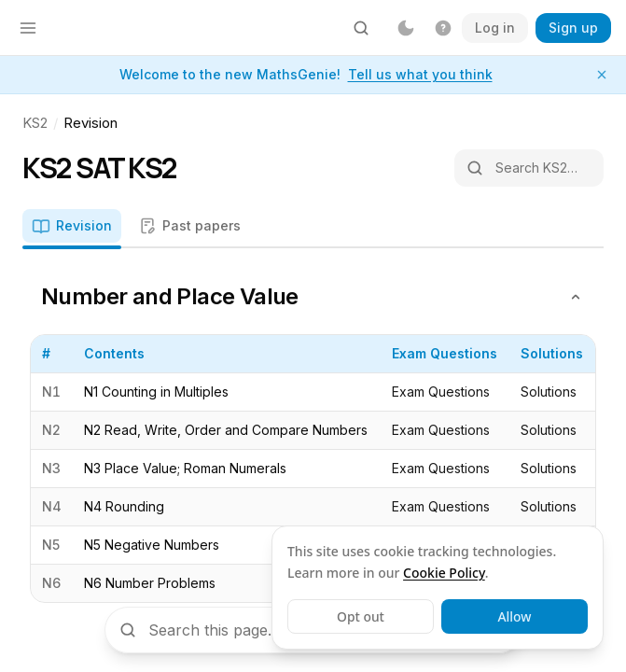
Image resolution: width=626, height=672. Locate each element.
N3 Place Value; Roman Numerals (185, 468)
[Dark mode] (406, 28)
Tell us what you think (420, 74)
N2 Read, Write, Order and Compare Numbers (226, 430)
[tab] (72, 228)
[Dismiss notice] (602, 75)
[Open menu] (28, 28)
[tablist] (313, 229)
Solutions (549, 392)
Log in (495, 28)
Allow (514, 616)
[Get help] (443, 28)
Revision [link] (90, 123)
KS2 (35, 123)
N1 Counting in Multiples (156, 392)
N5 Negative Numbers (152, 545)
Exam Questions (441, 392)
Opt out (361, 616)
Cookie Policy (444, 573)
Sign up (573, 28)
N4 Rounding (124, 506)
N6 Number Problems (150, 583)
